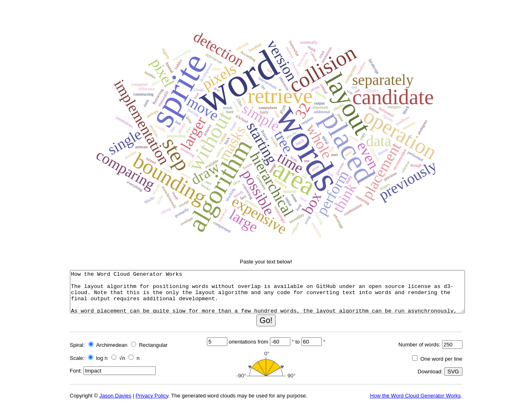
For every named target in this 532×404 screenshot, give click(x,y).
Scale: (77, 358)
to (297, 342)
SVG (453, 372)
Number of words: (419, 345)
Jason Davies (115, 396)
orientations (242, 342)
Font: (76, 371)
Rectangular (149, 345)
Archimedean (108, 345)
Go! (266, 320)
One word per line (437, 359)
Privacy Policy (152, 396)
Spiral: (77, 345)
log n (98, 358)
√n (118, 358)
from (263, 342)
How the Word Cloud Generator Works (415, 396)
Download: (430, 372)
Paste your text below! (266, 262)
